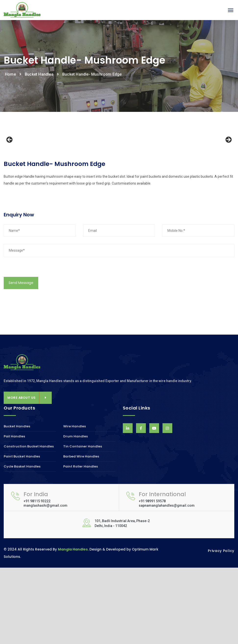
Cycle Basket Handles (22, 543)
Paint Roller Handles (81, 543)
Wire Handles (75, 503)
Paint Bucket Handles (22, 533)
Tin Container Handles (83, 523)
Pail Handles (14, 513)
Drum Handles (75, 513)
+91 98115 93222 (37, 577)
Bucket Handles (39, 74)
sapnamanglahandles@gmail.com (167, 582)
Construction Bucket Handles (29, 523)
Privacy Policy (221, 627)
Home (10, 74)
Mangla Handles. (74, 626)
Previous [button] (10, 178)
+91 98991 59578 (152, 577)
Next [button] (228, 178)
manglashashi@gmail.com (45, 582)
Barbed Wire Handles (81, 533)
